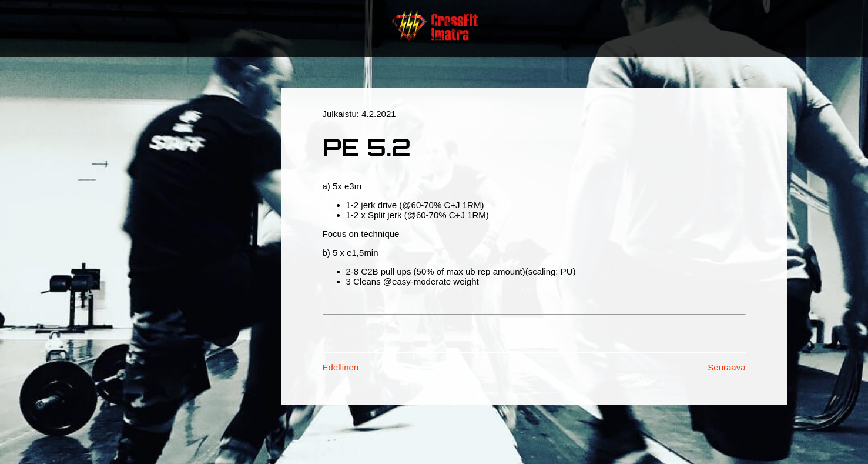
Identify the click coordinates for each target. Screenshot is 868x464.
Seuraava (726, 367)
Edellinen (341, 367)
